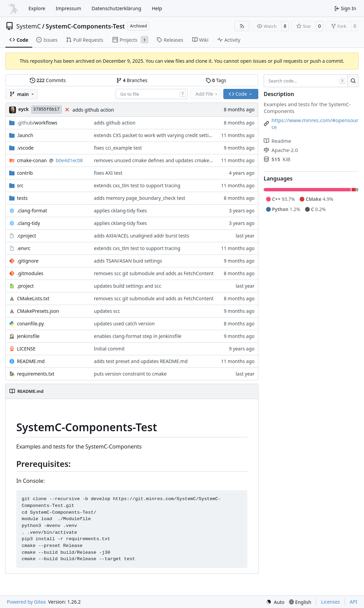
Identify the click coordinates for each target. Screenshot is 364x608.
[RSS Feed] (242, 26)
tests (22, 198)
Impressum (68, 8)
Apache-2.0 (281, 150)
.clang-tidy (28, 223)
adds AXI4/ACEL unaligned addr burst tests (141, 236)
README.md (31, 361)
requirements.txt (36, 374)
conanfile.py (31, 324)
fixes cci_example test (118, 148)
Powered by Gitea (26, 602)
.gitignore (28, 261)
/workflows (37, 123)
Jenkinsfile (28, 336)
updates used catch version (124, 324)
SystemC (29, 26)
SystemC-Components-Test (85, 26)
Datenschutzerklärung (116, 8)
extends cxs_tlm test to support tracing (137, 185)
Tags (216, 80)
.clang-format (32, 211)
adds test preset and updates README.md (141, 361)
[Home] (13, 8)
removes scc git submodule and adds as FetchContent (154, 273)
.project (25, 286)
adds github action (93, 110)
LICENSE (26, 349)
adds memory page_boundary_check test (140, 198)
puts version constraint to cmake (130, 374)
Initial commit (109, 349)
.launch (25, 135)
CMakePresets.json (38, 311)
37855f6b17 (46, 109)
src (20, 185)
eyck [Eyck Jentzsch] (24, 109)
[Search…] (353, 81)
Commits (48, 80)
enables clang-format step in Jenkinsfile (138, 336)
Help (157, 8)
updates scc (107, 311)
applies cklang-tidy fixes (120, 211)
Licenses (330, 602)
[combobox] (152, 94)
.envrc (24, 248)
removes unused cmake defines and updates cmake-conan (159, 160)
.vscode (25, 148)
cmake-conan (32, 160)
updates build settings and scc (128, 286)
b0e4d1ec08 (69, 160)
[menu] (275, 602)
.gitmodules (30, 273)
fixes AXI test (108, 173)
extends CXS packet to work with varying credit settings (155, 135)
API (353, 602)
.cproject (26, 236)
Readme (277, 141)
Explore (37, 8)
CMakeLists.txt (33, 298)
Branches (132, 80)
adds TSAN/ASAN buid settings (128, 261)
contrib (25, 173)
